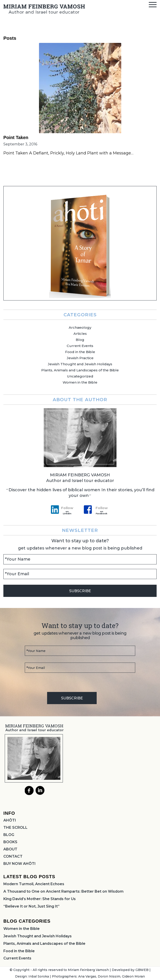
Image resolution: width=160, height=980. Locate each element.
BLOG (9, 835)
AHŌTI (10, 820)
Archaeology (80, 327)
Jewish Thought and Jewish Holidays (80, 364)
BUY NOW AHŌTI (19, 864)
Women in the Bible (80, 382)
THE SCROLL (15, 828)
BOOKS (10, 842)
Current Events (80, 346)
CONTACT (13, 856)
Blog (80, 340)
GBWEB (142, 970)
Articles (80, 334)
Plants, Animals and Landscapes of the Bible (80, 370)
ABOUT (10, 849)
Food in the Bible (80, 352)
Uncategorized (80, 376)
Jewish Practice (80, 358)
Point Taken (16, 137)
